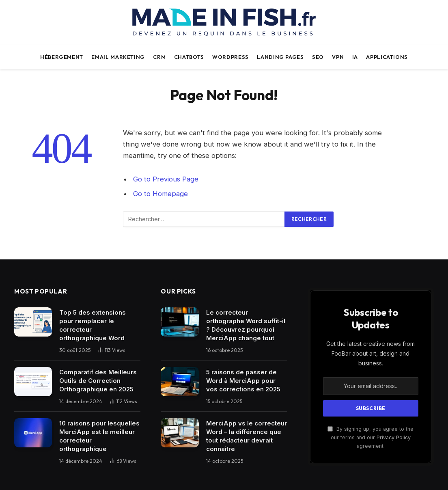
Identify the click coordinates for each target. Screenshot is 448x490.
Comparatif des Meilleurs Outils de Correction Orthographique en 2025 (98, 381)
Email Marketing (118, 57)
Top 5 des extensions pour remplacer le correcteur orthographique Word (93, 325)
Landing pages (280, 57)
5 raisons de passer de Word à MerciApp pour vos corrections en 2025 (243, 381)
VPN (338, 57)
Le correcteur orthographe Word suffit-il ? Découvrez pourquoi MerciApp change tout (246, 325)
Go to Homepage (160, 194)
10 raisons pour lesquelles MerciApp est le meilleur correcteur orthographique (99, 436)
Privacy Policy (394, 437)
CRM (159, 57)
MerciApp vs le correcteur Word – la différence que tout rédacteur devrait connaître (247, 436)
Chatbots (189, 57)
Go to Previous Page (166, 179)
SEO (318, 57)
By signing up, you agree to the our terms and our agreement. (370, 438)
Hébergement (62, 57)
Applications (387, 57)
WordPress (230, 57)
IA (355, 57)
